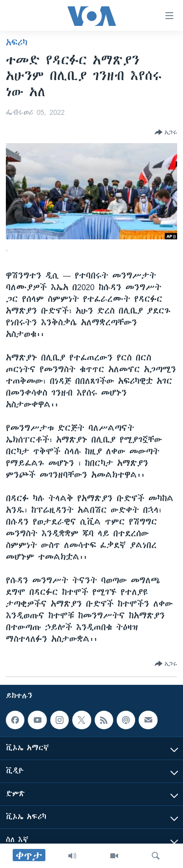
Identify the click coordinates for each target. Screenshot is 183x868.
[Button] (166, 132)
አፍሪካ (17, 42)
